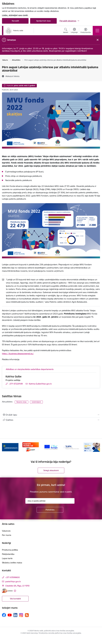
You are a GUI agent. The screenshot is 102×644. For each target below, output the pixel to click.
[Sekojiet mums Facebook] (4, 615)
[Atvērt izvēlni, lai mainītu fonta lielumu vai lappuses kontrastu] (86, 31)
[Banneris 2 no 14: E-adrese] (31, 447)
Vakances (6, 531)
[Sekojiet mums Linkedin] (15, 615)
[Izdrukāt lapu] (51, 415)
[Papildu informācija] (15, 591)
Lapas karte (7, 558)
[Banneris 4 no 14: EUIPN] (71, 447)
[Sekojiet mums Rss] (27, 615)
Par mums (7, 535)
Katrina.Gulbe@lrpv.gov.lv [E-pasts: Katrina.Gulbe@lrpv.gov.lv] (40, 384)
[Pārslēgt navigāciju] (97, 31)
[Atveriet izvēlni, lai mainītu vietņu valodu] (74, 31)
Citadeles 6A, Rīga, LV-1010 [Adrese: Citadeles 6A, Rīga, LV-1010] (17, 586)
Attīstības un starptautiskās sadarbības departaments (30, 369)
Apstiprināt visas (43, 21)
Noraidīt (15, 21)
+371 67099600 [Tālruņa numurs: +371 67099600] (12, 577)
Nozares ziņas (22, 402)
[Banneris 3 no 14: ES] (51, 447)
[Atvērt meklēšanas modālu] (66, 31)
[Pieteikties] (50, 510)
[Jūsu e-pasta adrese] (50, 501)
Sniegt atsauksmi (51, 470)
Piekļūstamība (8, 554)
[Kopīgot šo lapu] (51, 420)
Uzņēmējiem (36, 402)
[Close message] (98, 40)
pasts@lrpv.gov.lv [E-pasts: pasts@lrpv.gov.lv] (13, 581)
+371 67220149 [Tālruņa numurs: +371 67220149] (16, 384)
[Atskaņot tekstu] (12, 76)
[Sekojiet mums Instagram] (21, 615)
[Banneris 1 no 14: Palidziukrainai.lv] (10, 447)
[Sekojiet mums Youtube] (10, 615)
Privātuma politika (10, 550)
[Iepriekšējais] (5, 447)
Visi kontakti (15, 599)
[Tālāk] (97, 447)
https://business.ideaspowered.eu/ (18, 354)
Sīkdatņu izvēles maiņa (12, 563)
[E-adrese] (7, 591)
